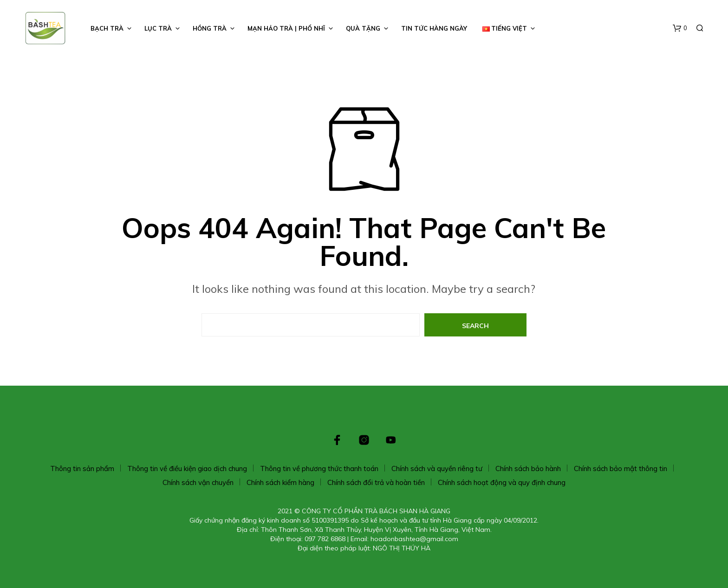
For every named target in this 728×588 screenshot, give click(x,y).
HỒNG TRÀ (210, 28)
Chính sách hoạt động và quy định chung (502, 482)
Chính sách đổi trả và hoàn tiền (376, 482)
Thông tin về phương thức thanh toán (319, 468)
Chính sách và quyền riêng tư (437, 468)
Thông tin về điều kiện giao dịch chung (187, 468)
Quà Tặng (363, 28)
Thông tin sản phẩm (82, 468)
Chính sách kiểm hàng (280, 482)
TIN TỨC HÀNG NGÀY (434, 28)
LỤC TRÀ (158, 28)
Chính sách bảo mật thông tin (621, 468)
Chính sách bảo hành (528, 468)
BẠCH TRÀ (107, 28)
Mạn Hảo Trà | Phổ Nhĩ (286, 28)
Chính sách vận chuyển (198, 482)
